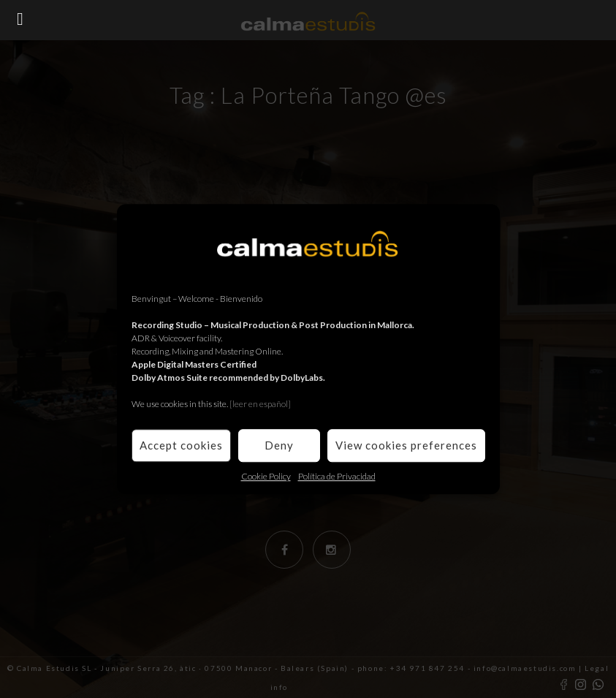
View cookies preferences (406, 445)
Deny (279, 445)
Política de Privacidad (337, 476)
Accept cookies (181, 445)
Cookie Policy (266, 476)
